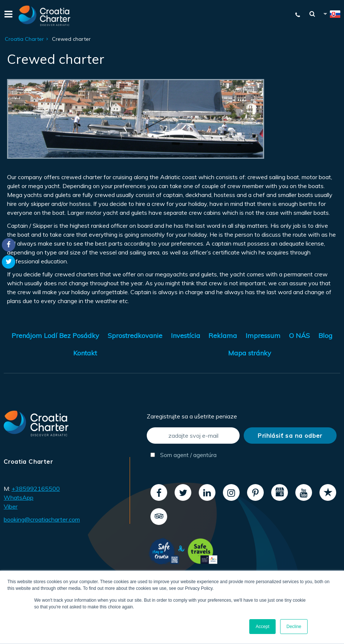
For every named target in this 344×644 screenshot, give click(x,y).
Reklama (223, 336)
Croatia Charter (24, 39)
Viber (11, 506)
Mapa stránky (250, 353)
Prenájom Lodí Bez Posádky (55, 336)
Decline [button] (294, 627)
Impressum (263, 336)
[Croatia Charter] (45, 16)
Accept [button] (262, 627)
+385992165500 (36, 489)
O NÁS (299, 336)
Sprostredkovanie (135, 336)
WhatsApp (19, 497)
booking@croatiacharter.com (42, 519)
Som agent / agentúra (184, 455)
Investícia (186, 336)
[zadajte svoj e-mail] (193, 436)
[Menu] (7, 16)
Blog (325, 336)
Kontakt (85, 353)
